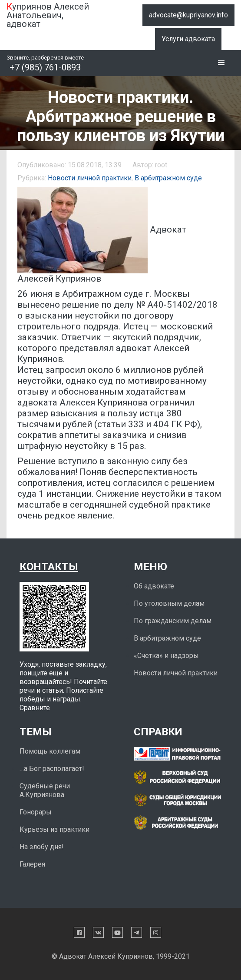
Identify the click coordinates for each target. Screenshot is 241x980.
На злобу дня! (42, 847)
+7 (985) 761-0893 (45, 67)
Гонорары (36, 812)
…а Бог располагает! (52, 769)
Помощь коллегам (50, 751)
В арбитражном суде (168, 178)
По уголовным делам (169, 603)
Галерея (32, 864)
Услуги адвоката (188, 39)
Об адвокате (154, 586)
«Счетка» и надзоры (166, 656)
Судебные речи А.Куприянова (45, 790)
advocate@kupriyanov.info (188, 15)
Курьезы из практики (54, 829)
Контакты (49, 567)
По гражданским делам (173, 621)
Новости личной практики (90, 178)
